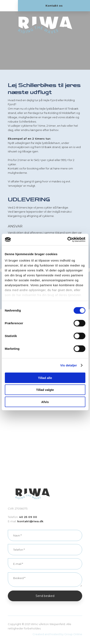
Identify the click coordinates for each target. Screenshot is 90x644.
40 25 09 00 (28, 517)
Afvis (45, 402)
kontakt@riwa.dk (30, 521)
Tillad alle (45, 378)
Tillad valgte (45, 390)
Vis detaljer (69, 365)
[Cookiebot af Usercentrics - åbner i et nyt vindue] (67, 240)
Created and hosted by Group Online (57, 634)
